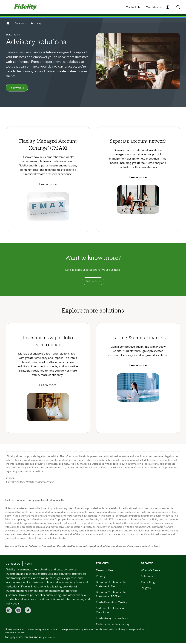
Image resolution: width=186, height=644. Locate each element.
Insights (146, 589)
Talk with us (17, 88)
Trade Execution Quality (111, 603)
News (28, 564)
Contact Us (133, 7)
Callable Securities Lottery (113, 625)
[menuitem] (8, 7)
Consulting (148, 583)
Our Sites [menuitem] (154, 7)
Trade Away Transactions (112, 619)
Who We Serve (151, 571)
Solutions (20, 23)
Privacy (101, 577)
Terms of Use (104, 571)
